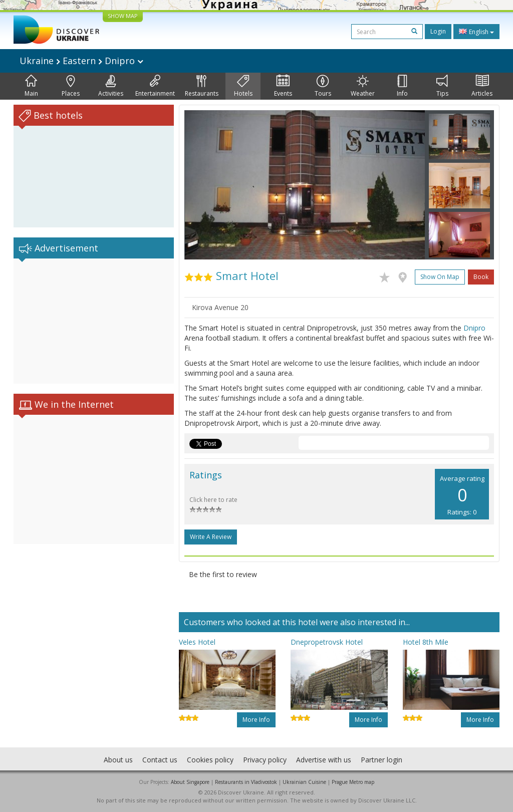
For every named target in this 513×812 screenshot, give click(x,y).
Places (71, 86)
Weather (363, 86)
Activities (111, 86)
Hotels (243, 86)
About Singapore (190, 782)
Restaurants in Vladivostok (246, 782)
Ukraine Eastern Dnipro (81, 61)
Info (402, 86)
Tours (323, 86)
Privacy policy (265, 760)
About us (118, 760)
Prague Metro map (353, 782)
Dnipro (474, 328)
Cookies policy (210, 760)
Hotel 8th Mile (426, 642)
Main (31, 86)
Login (438, 31)
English (476, 32)
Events (283, 86)
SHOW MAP (123, 16)
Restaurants (202, 86)
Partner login (381, 760)
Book (481, 277)
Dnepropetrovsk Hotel (327, 642)
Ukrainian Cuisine (304, 782)
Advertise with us (324, 760)
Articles (482, 86)
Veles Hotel (197, 642)
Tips (442, 86)
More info (256, 720)
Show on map (440, 277)
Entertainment (155, 86)
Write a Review (211, 537)
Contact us (160, 760)
